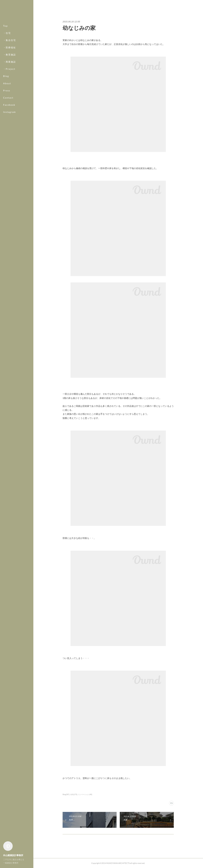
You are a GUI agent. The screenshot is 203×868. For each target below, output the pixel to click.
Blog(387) (66, 795)
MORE (7, 105)
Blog (6, 76)
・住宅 (7, 33)
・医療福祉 (10, 47)
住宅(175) (74, 795)
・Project (9, 69)
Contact (8, 98)
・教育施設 (10, 55)
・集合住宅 (10, 40)
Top (5, 26)
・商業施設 (10, 62)
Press (7, 91)
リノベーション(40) (85, 795)
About (7, 83)
